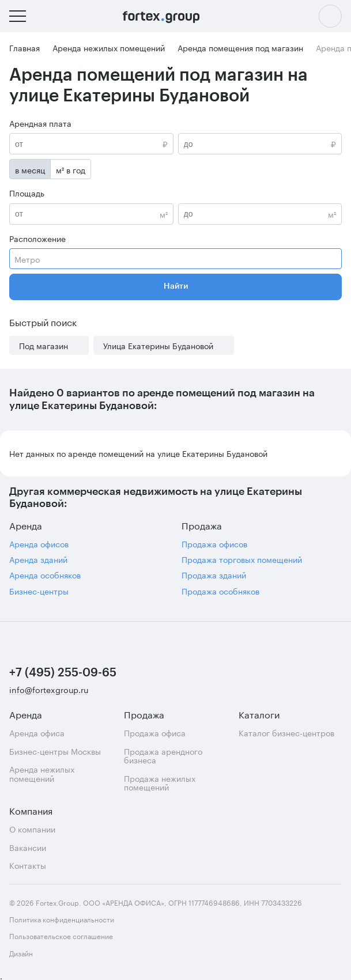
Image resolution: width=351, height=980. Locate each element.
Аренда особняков (45, 575)
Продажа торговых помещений (242, 559)
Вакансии (28, 847)
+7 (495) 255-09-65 (63, 673)
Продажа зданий (214, 575)
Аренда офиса (37, 733)
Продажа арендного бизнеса (163, 756)
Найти (176, 286)
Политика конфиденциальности (62, 919)
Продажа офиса (155, 733)
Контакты (28, 865)
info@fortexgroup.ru (49, 690)
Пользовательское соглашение (61, 935)
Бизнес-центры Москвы (55, 751)
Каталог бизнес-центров (286, 733)
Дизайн (45, 953)
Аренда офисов (39, 544)
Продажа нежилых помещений (160, 783)
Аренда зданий (38, 559)
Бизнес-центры (39, 591)
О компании (32, 829)
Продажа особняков (220, 591)
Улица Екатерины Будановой (158, 345)
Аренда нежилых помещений (42, 773)
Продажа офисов (214, 544)
